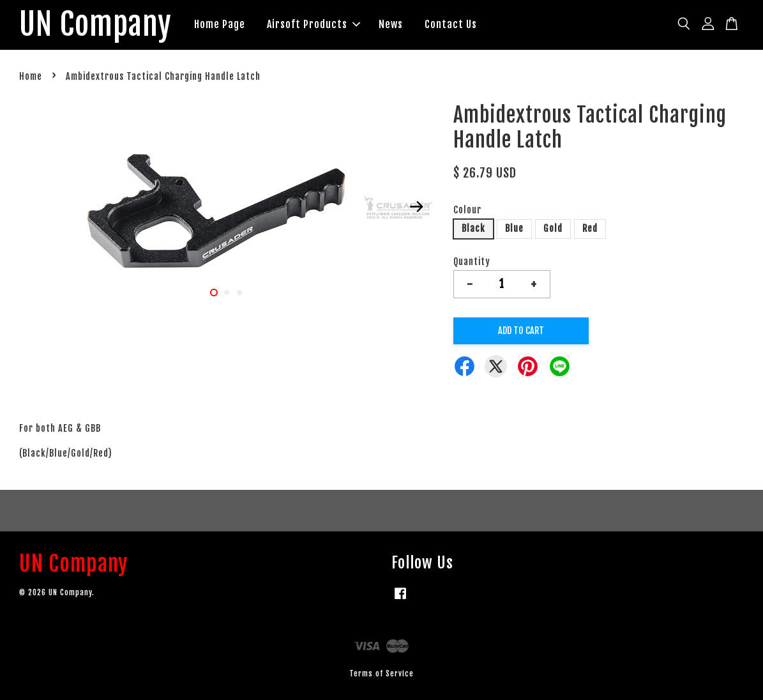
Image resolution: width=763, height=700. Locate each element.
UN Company (95, 25)
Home (31, 76)
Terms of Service (381, 673)
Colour (467, 210)
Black (473, 228)
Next (417, 206)
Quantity (472, 262)
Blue (514, 228)
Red (590, 228)
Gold (553, 228)
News (391, 24)
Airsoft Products (314, 24)
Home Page (220, 24)
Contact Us (451, 24)
